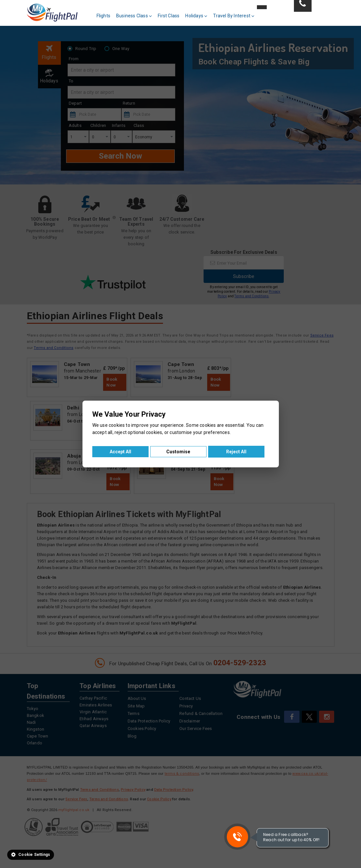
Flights (103, 16)
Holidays (196, 16)
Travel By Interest (234, 16)
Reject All (236, 452)
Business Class (134, 16)
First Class (169, 16)
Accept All (120, 452)
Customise (178, 452)
